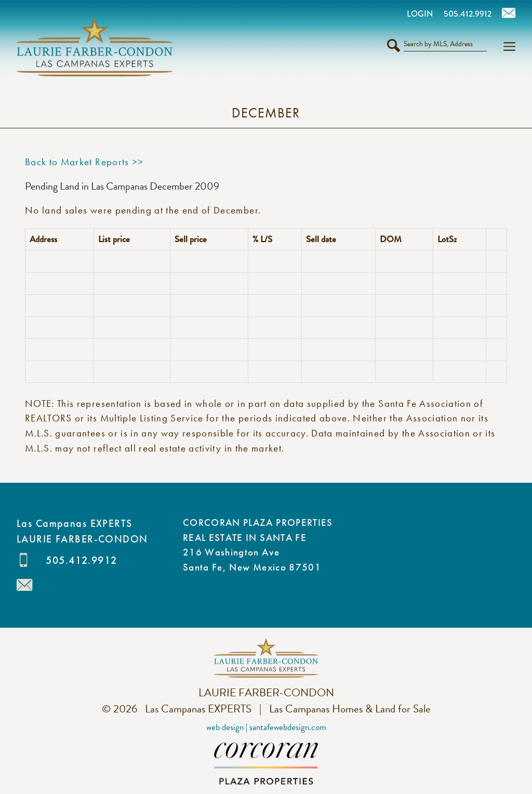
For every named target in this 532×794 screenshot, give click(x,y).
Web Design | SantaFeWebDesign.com (266, 727)
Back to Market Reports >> (84, 162)
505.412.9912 (81, 560)
